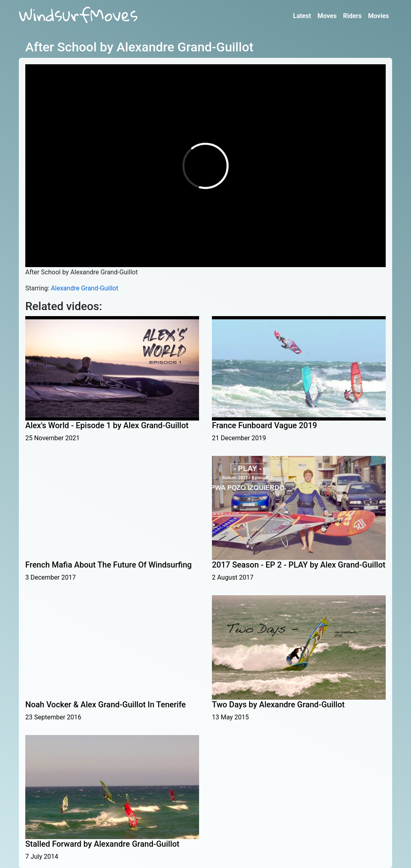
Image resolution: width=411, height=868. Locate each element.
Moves (327, 16)
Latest (302, 16)
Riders (352, 16)
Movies (378, 16)
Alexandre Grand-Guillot (85, 288)
